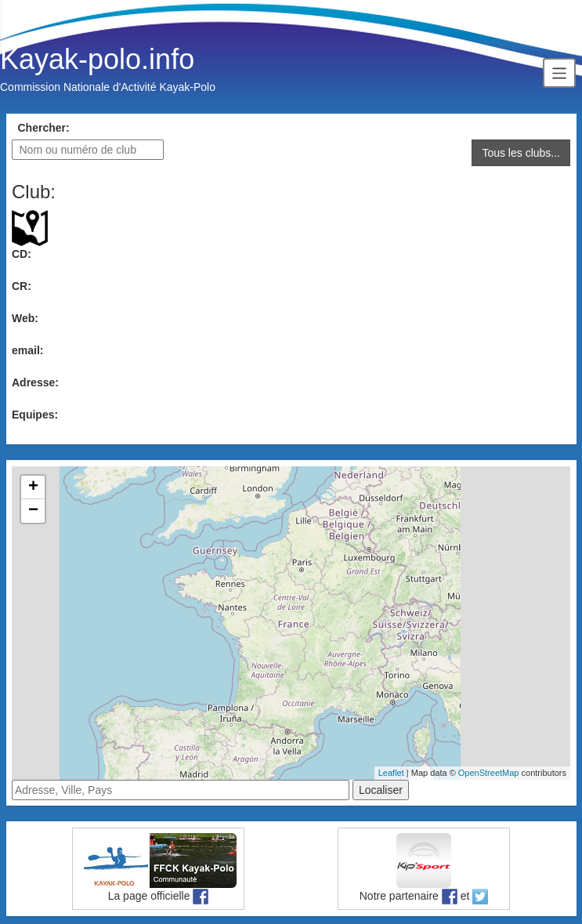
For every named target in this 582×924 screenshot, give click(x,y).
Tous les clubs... (521, 153)
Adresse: (35, 382)
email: (27, 350)
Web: (25, 318)
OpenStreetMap (489, 773)
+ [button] (33, 487)
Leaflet (391, 773)
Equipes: (35, 415)
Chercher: (44, 128)
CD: (22, 254)
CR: (22, 286)
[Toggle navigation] (559, 72)
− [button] (33, 511)
